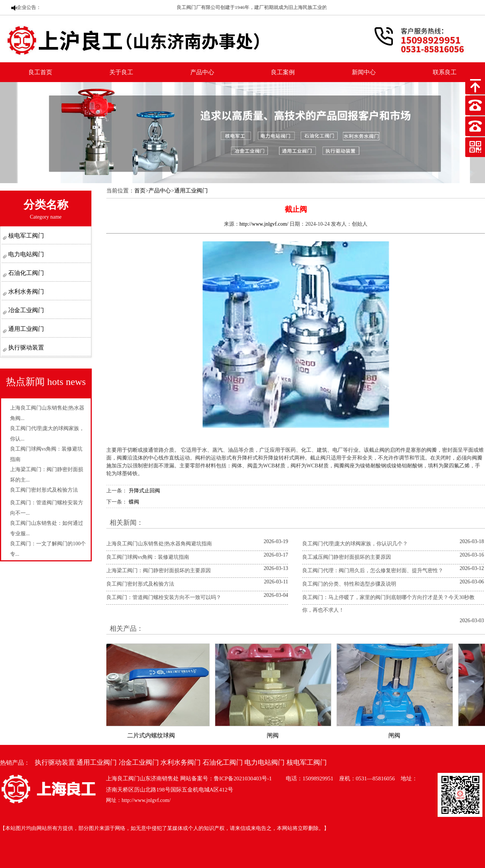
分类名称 (46, 209)
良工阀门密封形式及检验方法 (44, 490)
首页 (140, 191)
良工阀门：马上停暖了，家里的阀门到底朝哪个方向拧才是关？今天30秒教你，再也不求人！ (388, 604)
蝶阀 (134, 502)
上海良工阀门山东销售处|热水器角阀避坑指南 (159, 544)
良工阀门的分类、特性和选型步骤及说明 (349, 584)
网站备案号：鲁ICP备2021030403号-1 (226, 778)
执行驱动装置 (25, 347)
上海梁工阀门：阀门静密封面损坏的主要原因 (159, 571)
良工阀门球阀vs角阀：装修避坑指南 (148, 557)
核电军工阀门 (25, 236)
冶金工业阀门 (25, 310)
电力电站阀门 (25, 254)
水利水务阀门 (25, 292)
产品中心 (202, 72)
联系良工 (445, 72)
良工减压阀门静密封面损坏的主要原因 (347, 557)
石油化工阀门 (25, 273)
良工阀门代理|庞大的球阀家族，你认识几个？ (355, 544)
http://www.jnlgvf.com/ (264, 224)
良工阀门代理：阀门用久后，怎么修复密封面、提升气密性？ (373, 571)
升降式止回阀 (144, 491)
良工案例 (283, 72)
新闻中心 (364, 72)
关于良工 (121, 72)
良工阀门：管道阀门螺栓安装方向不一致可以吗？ (164, 597)
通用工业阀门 (25, 329)
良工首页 (40, 72)
